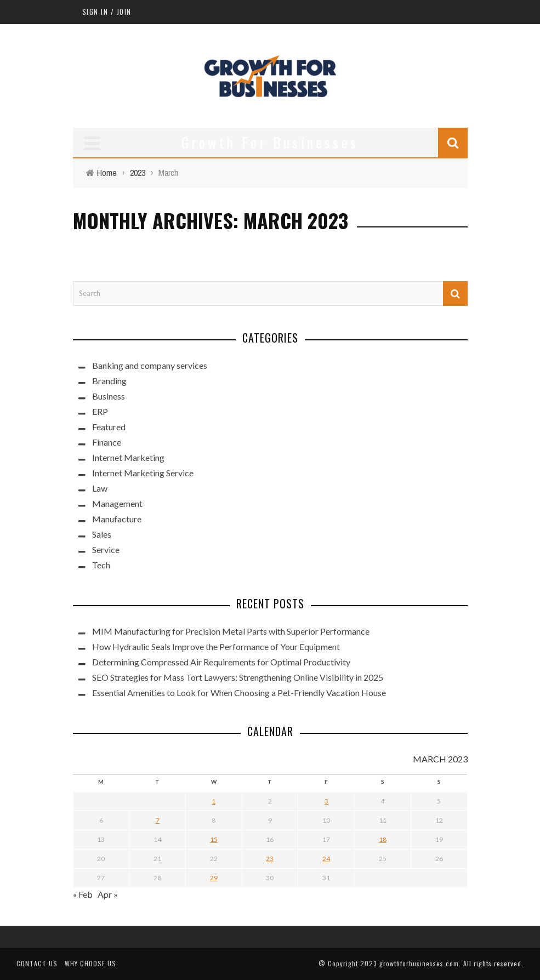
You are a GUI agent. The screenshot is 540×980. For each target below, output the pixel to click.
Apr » (108, 894)
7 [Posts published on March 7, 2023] (158, 820)
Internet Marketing (128, 457)
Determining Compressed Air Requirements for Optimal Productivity (221, 662)
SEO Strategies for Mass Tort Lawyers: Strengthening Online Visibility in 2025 (238, 677)
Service (106, 549)
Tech (101, 565)
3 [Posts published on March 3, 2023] (326, 801)
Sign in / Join (107, 12)
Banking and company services (150, 365)
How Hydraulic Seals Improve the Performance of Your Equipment (216, 646)
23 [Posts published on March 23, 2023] (270, 859)
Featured (109, 427)
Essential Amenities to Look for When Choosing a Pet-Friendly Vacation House (239, 693)
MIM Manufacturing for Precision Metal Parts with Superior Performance (231, 631)
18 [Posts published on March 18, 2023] (383, 839)
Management (117, 503)
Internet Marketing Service (143, 473)
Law (100, 488)
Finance (107, 442)
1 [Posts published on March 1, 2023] (214, 801)
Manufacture (117, 519)
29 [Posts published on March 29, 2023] (214, 878)
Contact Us (37, 963)
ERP (100, 411)
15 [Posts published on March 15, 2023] (214, 839)
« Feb (83, 894)
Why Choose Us (90, 963)
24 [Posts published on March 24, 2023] (326, 859)
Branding (109, 381)
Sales (102, 534)
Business (109, 396)
